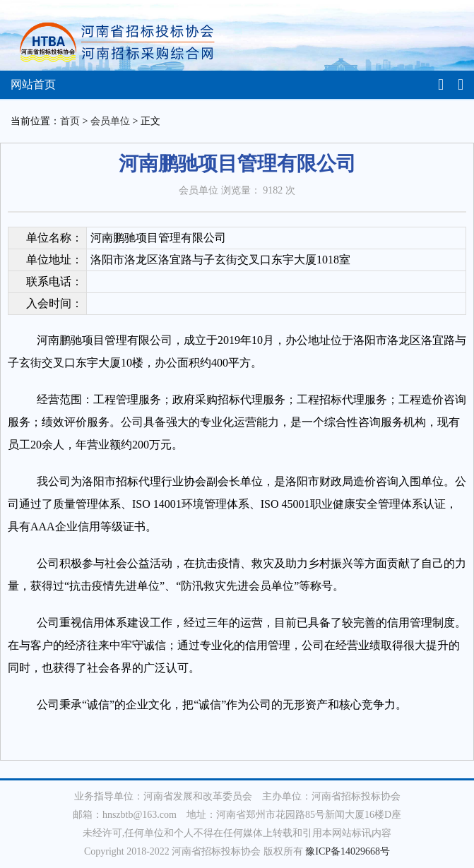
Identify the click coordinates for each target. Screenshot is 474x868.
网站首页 (33, 84)
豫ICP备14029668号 (348, 851)
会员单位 (110, 121)
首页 (70, 121)
